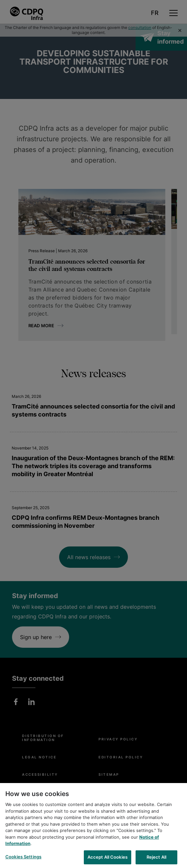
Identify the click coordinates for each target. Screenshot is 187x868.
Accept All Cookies (108, 860)
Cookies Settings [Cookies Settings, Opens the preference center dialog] (23, 860)
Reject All (156, 860)
